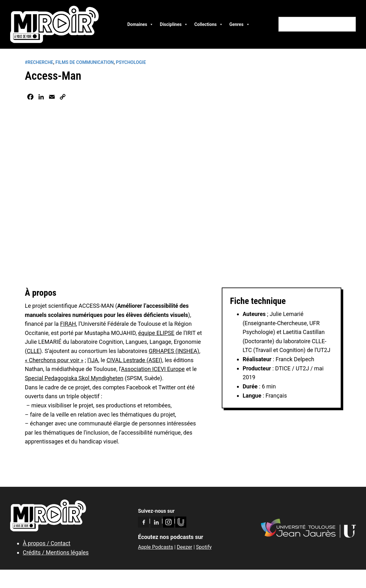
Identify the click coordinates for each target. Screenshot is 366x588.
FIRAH (68, 324)
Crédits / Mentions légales (56, 552)
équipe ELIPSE (156, 333)
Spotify (204, 547)
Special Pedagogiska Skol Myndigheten (74, 378)
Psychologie (131, 62)
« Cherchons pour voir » (54, 360)
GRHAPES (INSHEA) (174, 351)
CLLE (33, 351)
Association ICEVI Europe (153, 369)
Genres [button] (240, 24)
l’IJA (93, 360)
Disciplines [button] (174, 24)
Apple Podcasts (155, 547)
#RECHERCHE (39, 62)
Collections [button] (209, 24)
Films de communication (84, 62)
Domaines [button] (140, 24)
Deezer (185, 547)
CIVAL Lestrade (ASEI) (134, 360)
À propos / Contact (47, 543)
